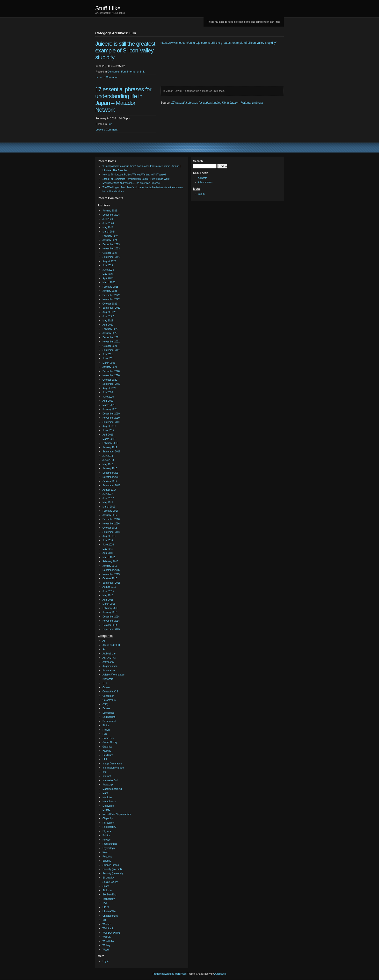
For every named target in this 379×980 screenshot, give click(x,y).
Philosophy (108, 823)
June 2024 (108, 223)
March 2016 (109, 557)
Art (104, 649)
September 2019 (111, 422)
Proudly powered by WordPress (169, 974)
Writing (106, 945)
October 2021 (110, 346)
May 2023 (108, 274)
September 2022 (111, 308)
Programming (110, 844)
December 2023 (111, 244)
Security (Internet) (112, 869)
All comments (205, 182)
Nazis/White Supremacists (117, 814)
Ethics (106, 725)
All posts (203, 178)
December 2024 (111, 215)
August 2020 (109, 388)
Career (106, 687)
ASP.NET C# (109, 658)
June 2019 (108, 431)
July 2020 (108, 392)
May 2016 (108, 549)
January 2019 (110, 447)
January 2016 (110, 566)
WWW (106, 950)
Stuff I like (108, 8)
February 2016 (110, 562)
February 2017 (110, 511)
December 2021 (111, 338)
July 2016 (108, 541)
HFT (105, 759)
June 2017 (108, 498)
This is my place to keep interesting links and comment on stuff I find (244, 22)
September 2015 (111, 583)
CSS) (105, 704)
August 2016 (109, 536)
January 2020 (110, 409)
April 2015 (108, 600)
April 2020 (108, 401)
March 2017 (109, 507)
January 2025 (110, 211)
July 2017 (108, 494)
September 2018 (111, 452)
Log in (106, 961)
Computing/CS (110, 692)
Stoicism (107, 890)
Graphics (107, 747)
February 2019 (110, 443)
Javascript (108, 785)
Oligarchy (108, 818)
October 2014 (110, 625)
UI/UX (106, 907)
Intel (105, 772)
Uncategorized (110, 916)
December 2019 (111, 414)
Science (107, 861)
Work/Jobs (108, 941)
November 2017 (111, 477)
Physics (107, 831)
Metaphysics (109, 802)
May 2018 (108, 464)
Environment (109, 721)
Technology (109, 899)
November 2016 (111, 524)
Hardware (108, 755)
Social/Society (110, 882)
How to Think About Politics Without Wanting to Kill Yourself (134, 175)
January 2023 (110, 291)
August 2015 (109, 587)
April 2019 (108, 435)
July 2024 (108, 219)
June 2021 (108, 359)
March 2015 (109, 604)
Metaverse (108, 806)
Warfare (107, 924)
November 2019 (111, 418)
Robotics (107, 857)
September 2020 (111, 384)
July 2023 (108, 265)
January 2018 (110, 468)
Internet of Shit (136, 72)
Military (106, 810)
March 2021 (109, 363)
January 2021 (110, 367)
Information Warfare (113, 768)
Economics (108, 713)
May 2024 (108, 228)
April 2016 (108, 553)
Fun (123, 72)
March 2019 (109, 439)
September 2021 (111, 350)
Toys (105, 903)
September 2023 (111, 257)
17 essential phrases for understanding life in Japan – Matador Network (123, 99)
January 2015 (110, 612)
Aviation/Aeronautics (113, 675)
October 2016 (110, 528)
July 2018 (108, 456)
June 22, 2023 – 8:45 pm (110, 66)
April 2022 (108, 325)
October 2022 (110, 304)
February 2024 (110, 236)
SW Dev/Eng (109, 895)
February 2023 (110, 287)
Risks (105, 852)
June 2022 (108, 316)
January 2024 (110, 240)
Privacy (106, 840)
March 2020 (109, 405)
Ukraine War (109, 911)
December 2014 (111, 617)
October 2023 (110, 253)
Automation (109, 671)
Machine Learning (112, 789)
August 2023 (109, 261)
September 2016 (111, 532)
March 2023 (109, 282)
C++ (105, 683)
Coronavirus (109, 700)
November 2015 (111, 574)
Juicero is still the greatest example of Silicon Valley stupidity (125, 50)
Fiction (106, 730)
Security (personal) (113, 874)
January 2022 (110, 333)
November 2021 (111, 342)
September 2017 (111, 485)
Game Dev (108, 738)
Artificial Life (109, 654)
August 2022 (109, 312)
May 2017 (108, 502)
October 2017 (110, 481)
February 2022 (110, 329)
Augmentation (110, 666)
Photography (109, 827)
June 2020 (108, 397)
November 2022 (111, 299)
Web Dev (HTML (111, 933)
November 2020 (111, 375)
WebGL (107, 937)
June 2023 (108, 270)
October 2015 (110, 578)
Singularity (108, 878)
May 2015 (108, 595)
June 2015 (108, 591)
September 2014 (111, 629)
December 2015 (111, 570)
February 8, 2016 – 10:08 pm (113, 118)
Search (198, 161)
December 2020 (111, 371)
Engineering (109, 717)
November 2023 (111, 249)
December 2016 (111, 519)
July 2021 (108, 354)
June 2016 (108, 545)
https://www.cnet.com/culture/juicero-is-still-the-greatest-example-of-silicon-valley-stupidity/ (219, 43)
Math (105, 793)
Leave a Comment (107, 77)
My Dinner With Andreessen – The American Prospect (131, 183)
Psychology (109, 848)
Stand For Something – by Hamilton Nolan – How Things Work (136, 179)
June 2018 (108, 460)
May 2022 (108, 321)
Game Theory (110, 742)
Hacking (107, 751)
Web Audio (108, 928)
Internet (107, 776)
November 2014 (111, 621)
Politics (106, 835)
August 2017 (109, 490)
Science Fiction (111, 865)
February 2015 (110, 608)
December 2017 (111, 473)
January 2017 (110, 515)
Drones (106, 708)
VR (104, 920)
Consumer (114, 72)
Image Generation (112, 764)
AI (104, 641)
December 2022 (111, 295)
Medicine (107, 797)
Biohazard (108, 679)
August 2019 (109, 426)
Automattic (220, 974)
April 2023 (108, 278)
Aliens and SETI (111, 645)
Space (106, 886)
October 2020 (110, 380)
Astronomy (108, 662)
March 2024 (109, 232)
